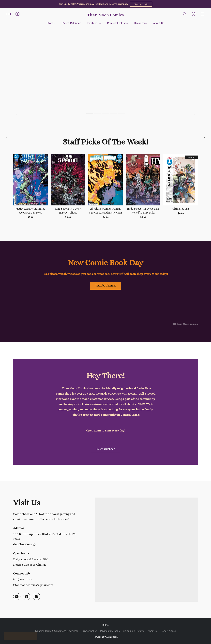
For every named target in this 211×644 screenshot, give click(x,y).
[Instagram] (37, 597)
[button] (141, 4)
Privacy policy (89, 631)
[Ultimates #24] (181, 187)
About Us (159, 23)
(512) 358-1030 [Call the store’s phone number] (22, 579)
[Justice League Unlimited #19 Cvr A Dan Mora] (30, 187)
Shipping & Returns (134, 631)
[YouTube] (17, 597)
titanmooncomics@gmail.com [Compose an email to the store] (33, 585)
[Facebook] (27, 597)
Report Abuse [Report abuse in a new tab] (168, 631)
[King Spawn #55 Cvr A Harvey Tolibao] (68, 187)
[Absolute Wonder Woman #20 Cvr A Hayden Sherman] (106, 187)
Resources (140, 23)
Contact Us (94, 23)
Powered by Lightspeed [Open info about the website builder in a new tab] (106, 637)
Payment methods (110, 631)
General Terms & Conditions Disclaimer (57, 631)
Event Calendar (72, 23)
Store (51, 23)
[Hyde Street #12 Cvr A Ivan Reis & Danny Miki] (143, 187)
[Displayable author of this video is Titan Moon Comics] (185, 324)
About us (153, 631)
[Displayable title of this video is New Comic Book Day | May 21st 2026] (105, 309)
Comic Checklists (117, 23)
